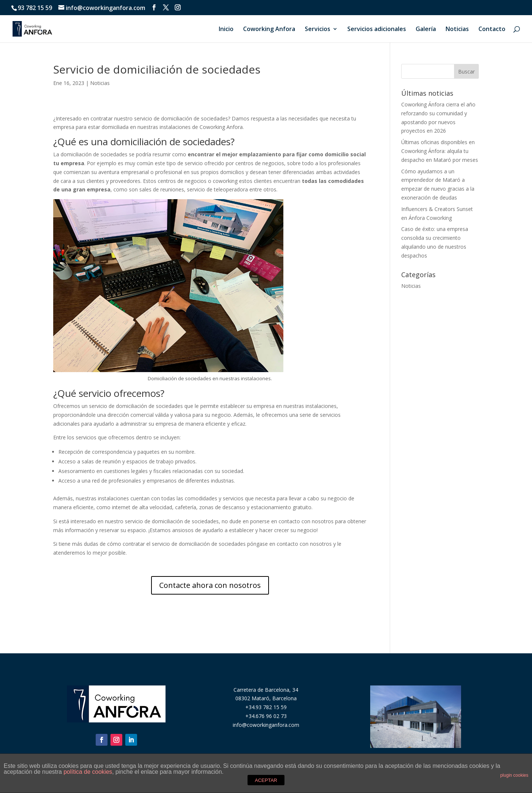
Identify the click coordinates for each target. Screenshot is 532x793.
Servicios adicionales (377, 30)
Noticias (457, 30)
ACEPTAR (266, 780)
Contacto (492, 30)
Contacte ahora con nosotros (210, 585)
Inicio (226, 30)
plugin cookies (514, 775)
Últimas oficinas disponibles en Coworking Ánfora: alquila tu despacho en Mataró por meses (440, 151)
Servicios (318, 30)
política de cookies (88, 772)
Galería (426, 30)
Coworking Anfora (269, 30)
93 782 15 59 (35, 8)
